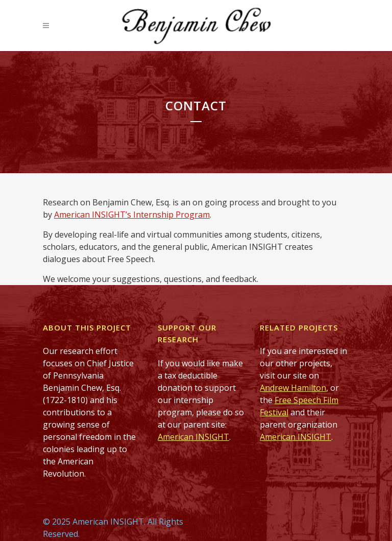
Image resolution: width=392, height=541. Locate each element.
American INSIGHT (193, 437)
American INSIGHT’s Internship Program (132, 215)
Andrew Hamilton (293, 388)
